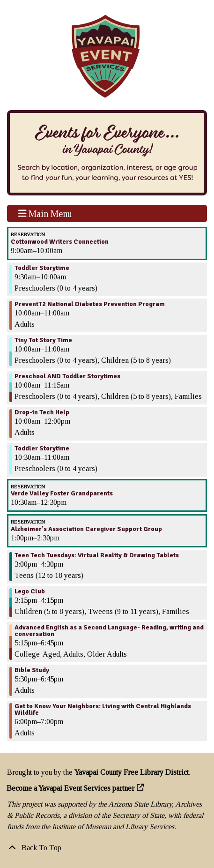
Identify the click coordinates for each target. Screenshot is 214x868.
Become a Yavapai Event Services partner (71, 788)
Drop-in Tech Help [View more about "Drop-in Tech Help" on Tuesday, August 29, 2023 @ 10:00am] (42, 412)
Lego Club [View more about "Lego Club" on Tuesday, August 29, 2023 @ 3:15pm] (30, 591)
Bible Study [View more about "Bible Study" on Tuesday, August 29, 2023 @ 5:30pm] (32, 670)
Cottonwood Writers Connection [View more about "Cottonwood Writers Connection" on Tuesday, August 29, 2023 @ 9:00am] (60, 242)
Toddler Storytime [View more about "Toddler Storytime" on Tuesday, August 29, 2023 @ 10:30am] (42, 449)
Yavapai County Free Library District (132, 772)
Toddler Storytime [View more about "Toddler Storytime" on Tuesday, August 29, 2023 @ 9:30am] (42, 268)
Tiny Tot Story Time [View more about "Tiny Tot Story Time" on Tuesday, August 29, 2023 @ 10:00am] (43, 340)
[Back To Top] (107, 848)
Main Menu (45, 213)
